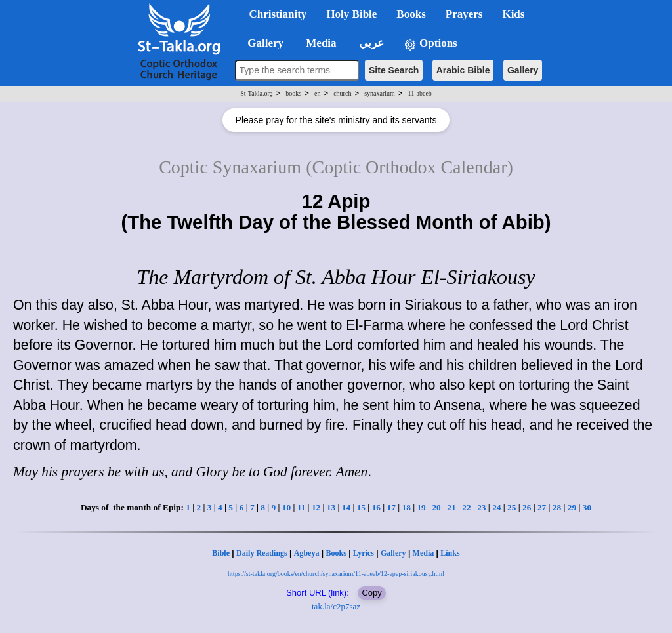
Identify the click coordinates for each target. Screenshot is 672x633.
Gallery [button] (262, 43)
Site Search (394, 70)
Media (424, 553)
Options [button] (430, 44)
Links (450, 553)
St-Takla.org (256, 93)
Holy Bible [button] (351, 14)
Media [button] (320, 43)
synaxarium (380, 93)
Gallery (523, 70)
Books (336, 553)
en (317, 93)
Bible (221, 553)
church (342, 93)
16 (376, 507)
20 (436, 507)
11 (302, 507)
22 (466, 507)
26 (527, 507)
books (293, 93)
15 (361, 507)
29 (572, 507)
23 (481, 507)
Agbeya (307, 553)
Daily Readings (262, 553)
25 (512, 507)
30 (587, 507)
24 (496, 507)
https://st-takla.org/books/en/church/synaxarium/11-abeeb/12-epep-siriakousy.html (336, 574)
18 (407, 507)
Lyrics (364, 553)
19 (421, 507)
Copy (371, 593)
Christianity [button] (278, 14)
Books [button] (411, 14)
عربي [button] (370, 43)
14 (346, 507)
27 (542, 507)
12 (316, 507)
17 (391, 507)
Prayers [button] (464, 14)
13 (331, 507)
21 (451, 507)
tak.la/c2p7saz (336, 606)
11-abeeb (420, 93)
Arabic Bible (463, 70)
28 (557, 507)
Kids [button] (513, 14)
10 (286, 507)
